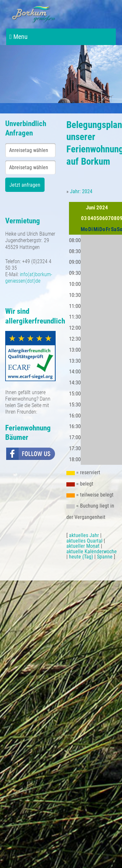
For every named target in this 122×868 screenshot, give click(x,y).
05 (96, 218)
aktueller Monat (83, 546)
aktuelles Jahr (84, 535)
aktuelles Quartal (84, 541)
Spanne (105, 557)
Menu (19, 37)
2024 (102, 207)
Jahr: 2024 (81, 191)
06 (102, 218)
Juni (90, 207)
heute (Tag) (81, 557)
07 (108, 218)
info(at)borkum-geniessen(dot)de (29, 278)
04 (90, 218)
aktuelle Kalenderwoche (92, 551)
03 (84, 218)
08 (114, 218)
